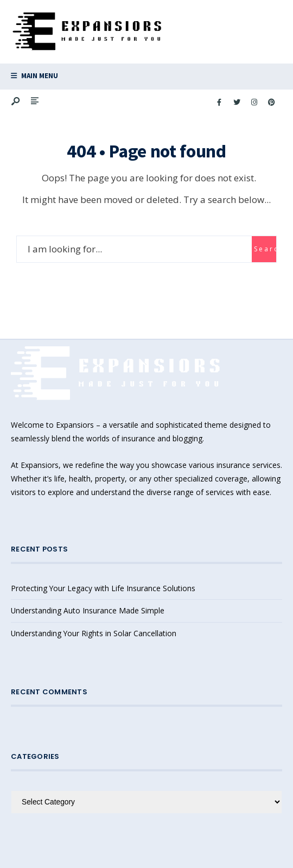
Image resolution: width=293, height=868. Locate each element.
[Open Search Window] (16, 102)
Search (265, 249)
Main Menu (34, 76)
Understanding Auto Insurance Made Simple (88, 610)
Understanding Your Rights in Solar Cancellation (94, 633)
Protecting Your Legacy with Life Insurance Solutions (103, 588)
